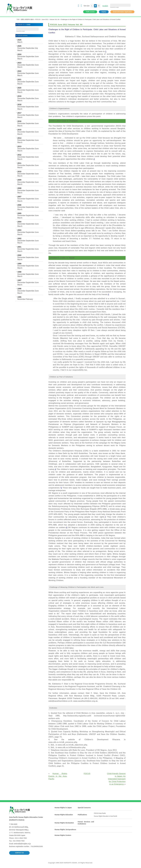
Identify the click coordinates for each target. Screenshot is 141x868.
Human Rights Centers (63, 835)
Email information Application (122, 12)
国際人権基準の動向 (27, 19)
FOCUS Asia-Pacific (100, 813)
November (21, 299)
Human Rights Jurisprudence (65, 830)
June (37, 57)
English (105, 6)
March (20, 42)
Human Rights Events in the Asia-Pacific (58, 776)
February (29, 299)
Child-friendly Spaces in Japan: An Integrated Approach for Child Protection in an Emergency (116, 779)
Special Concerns (84, 808)
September (30, 48)
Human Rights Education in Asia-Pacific (106, 816)
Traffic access (90, 12)
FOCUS (38, 19)
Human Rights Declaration (64, 823)
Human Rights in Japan (63, 808)
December (21, 48)
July (36, 48)
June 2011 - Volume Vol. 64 (50, 19)
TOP (18, 19)
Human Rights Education (64, 815)
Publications (82, 815)
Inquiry (104, 12)
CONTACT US (19, 853)
